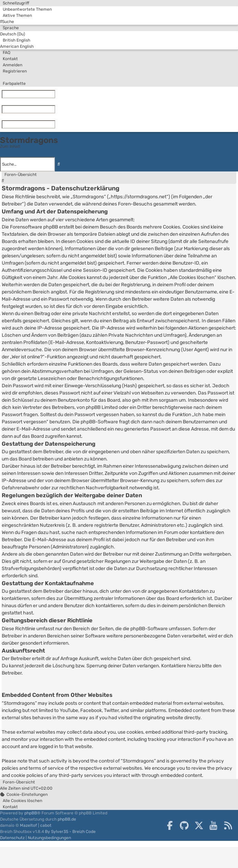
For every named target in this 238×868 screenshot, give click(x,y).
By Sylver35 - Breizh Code (70, 832)
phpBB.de (67, 819)
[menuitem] (26, 9)
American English (17, 46)
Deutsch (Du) (13, 34)
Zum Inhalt (10, 146)
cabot (46, 825)
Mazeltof (28, 825)
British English (15, 40)
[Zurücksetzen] (57, 94)
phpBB (31, 813)
